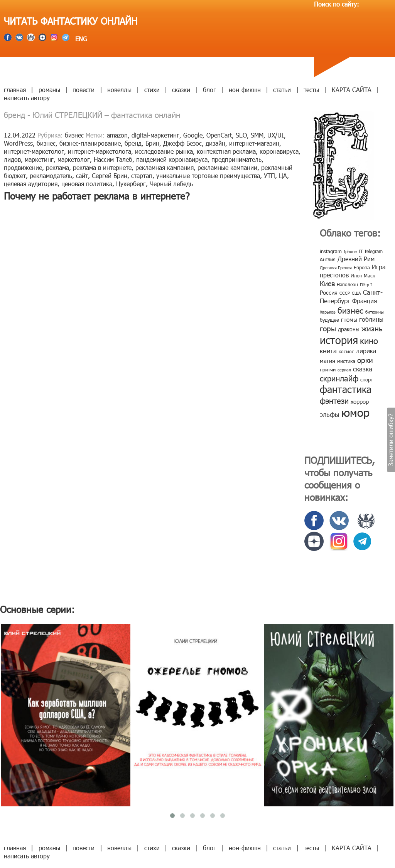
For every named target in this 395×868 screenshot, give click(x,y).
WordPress (18, 143)
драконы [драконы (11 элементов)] (349, 329)
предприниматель (236, 159)
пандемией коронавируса (172, 159)
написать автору (27, 98)
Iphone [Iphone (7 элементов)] (350, 251)
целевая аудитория (31, 184)
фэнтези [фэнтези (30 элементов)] (334, 400)
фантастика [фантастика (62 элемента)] (346, 389)
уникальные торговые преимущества (208, 175)
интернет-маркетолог (34, 151)
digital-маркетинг (155, 135)
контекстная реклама (226, 151)
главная (15, 90)
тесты (311, 90)
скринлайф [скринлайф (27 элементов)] (339, 378)
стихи (152, 90)
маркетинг (39, 159)
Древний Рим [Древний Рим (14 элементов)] (356, 259)
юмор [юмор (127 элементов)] (355, 412)
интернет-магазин (254, 143)
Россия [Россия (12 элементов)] (329, 292)
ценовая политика (87, 184)
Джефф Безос (182, 143)
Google (193, 135)
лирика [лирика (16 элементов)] (366, 351)
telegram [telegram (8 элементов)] (374, 251)
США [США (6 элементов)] (356, 293)
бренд (133, 143)
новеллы (119, 90)
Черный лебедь (171, 184)
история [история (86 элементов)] (339, 340)
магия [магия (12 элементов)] (327, 361)
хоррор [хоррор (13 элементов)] (360, 401)
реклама (57, 167)
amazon (117, 135)
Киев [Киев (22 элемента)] (327, 283)
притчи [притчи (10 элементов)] (328, 369)
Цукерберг (131, 184)
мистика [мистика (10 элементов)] (346, 361)
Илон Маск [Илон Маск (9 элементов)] (363, 275)
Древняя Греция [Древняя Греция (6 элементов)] (336, 268)
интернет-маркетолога (100, 151)
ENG (80, 39)
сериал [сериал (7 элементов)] (344, 370)
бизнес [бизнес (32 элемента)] (350, 310)
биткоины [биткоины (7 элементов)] (375, 312)
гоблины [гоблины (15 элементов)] (371, 319)
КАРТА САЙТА (352, 90)
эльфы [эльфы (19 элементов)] (330, 414)
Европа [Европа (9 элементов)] (362, 267)
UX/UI (276, 135)
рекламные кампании (227, 167)
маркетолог (74, 159)
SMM (257, 135)
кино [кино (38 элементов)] (369, 340)
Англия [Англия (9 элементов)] (328, 259)
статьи (282, 90)
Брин (152, 143)
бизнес (74, 135)
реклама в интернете (102, 167)
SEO (241, 135)
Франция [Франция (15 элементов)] (365, 301)
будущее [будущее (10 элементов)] (329, 320)
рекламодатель (51, 175)
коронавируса (279, 151)
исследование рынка (164, 151)
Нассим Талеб (113, 159)
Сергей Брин (110, 175)
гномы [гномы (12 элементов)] (349, 319)
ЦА (283, 175)
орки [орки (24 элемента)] (365, 360)
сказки (181, 90)
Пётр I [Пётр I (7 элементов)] (366, 285)
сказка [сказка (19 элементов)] (363, 369)
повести (84, 90)
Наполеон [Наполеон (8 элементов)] (347, 284)
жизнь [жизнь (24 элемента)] (372, 328)
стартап (142, 175)
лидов (12, 159)
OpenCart (219, 135)
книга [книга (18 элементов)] (328, 351)
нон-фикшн (245, 90)
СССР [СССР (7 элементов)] (345, 293)
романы (49, 90)
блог (209, 90)
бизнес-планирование (90, 143)
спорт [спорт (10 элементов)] (367, 379)
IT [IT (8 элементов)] (361, 251)
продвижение (23, 167)
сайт (82, 175)
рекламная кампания (165, 167)
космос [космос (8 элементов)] (346, 351)
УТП (269, 175)
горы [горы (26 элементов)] (328, 328)
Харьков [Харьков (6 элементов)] (328, 312)
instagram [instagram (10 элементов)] (331, 251)
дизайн (215, 143)
